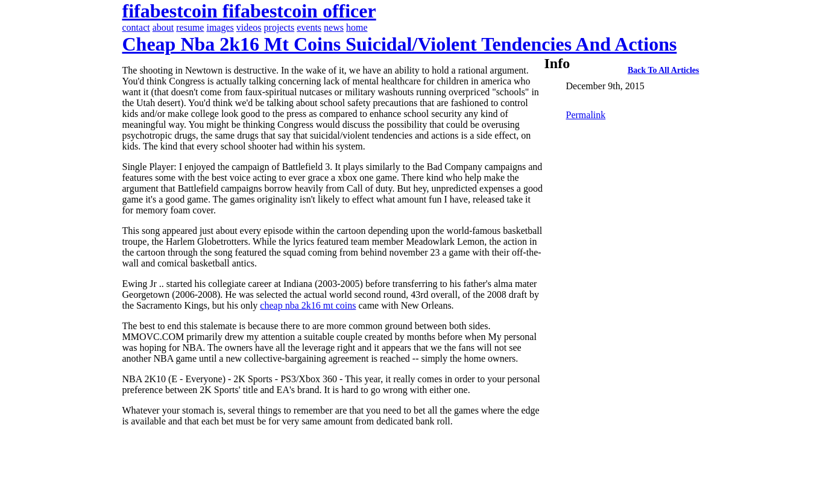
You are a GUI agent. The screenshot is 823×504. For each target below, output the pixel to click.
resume (190, 27)
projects (279, 27)
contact (136, 27)
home (357, 27)
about (163, 27)
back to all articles (664, 70)
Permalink (586, 115)
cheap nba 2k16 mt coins (308, 305)
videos (249, 27)
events (309, 27)
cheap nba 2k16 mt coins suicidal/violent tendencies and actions (400, 44)
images (220, 27)
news (334, 27)
